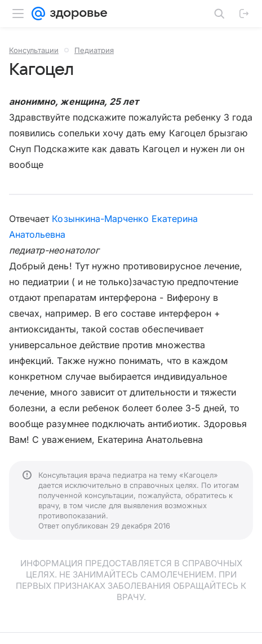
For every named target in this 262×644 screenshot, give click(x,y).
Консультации (34, 50)
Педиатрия (94, 50)
